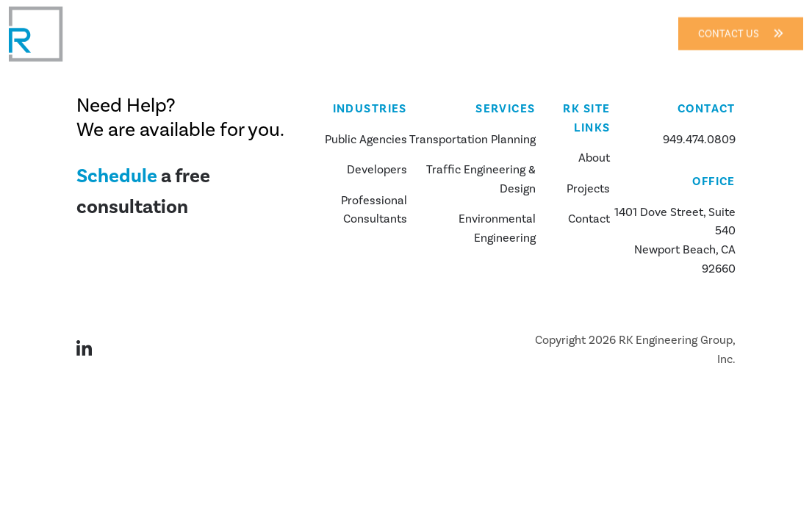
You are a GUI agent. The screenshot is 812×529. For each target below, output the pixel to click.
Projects (506, 24)
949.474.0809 (699, 140)
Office (714, 181)
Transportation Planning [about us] (473, 140)
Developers (377, 170)
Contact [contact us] (589, 219)
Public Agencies (366, 140)
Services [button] (424, 24)
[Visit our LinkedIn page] (93, 350)
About (268, 24)
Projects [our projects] (588, 189)
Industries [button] (337, 24)
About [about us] (594, 158)
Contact (577, 24)
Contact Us (741, 24)
